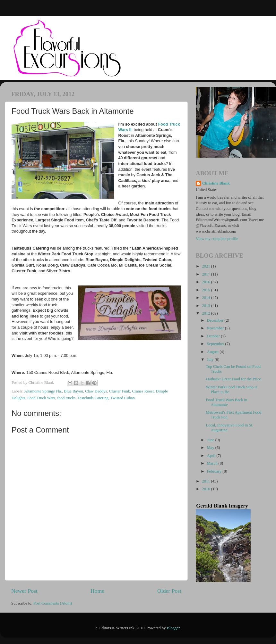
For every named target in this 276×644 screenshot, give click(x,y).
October (214, 336)
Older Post (169, 591)
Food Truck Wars (41, 398)
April (212, 456)
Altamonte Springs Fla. (43, 391)
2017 (206, 274)
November (216, 328)
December (216, 320)
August (213, 352)
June (211, 440)
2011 (206, 481)
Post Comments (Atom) (53, 603)
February (215, 471)
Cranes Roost (143, 391)
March (213, 463)
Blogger (173, 628)
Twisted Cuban (123, 398)
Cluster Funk (120, 391)
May (211, 448)
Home (97, 591)
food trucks (66, 398)
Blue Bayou (73, 391)
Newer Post (24, 591)
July (211, 359)
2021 (206, 266)
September (216, 344)
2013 (206, 306)
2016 (206, 282)
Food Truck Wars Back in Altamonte (226, 402)
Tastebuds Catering (93, 398)
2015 (206, 290)
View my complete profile (217, 239)
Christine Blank (216, 183)
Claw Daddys (96, 391)
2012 (206, 313)
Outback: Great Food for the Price (233, 379)
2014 (206, 298)
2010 (206, 489)
